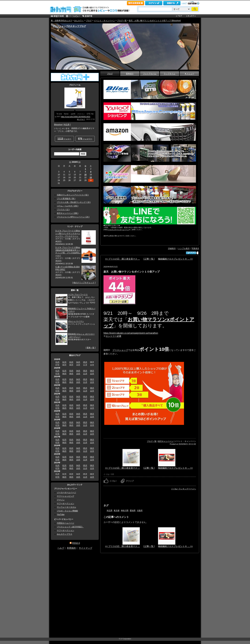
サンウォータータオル (66, 507)
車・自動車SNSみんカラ (61, 21)
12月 (92, 374)
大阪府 (140, 511)
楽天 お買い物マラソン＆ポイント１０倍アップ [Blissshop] (155, 21)
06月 (92, 371)
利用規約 (71, 548)
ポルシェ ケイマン (76, 321)
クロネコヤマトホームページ (119, 230)
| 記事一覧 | (149, 259)
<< (70, 162)
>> (79, 162)
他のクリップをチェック (84, 283)
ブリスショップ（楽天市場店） (70, 527)
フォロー (64, 139)
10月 (78, 374)
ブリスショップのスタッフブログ (69, 26)
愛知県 (133, 511)
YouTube (61, 514)
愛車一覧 (91, 348)
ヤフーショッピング (66, 496)
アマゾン (61, 500)
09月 (71, 374)
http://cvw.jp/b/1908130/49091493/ (75, 117)
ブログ (89, 21)
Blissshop (58, 125)
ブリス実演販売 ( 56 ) (66, 199)
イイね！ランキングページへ (184, 489)
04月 (78, 362)
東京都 (117, 511)
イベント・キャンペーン (104, 21)
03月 (71, 362)
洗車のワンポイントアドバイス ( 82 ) (73, 195)
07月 (57, 374)
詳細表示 (172, 248)
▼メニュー (189, 74)
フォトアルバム (150, 74)
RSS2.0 (76, 543)
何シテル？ (81, 119)
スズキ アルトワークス (78, 295)
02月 (64, 362)
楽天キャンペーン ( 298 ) (68, 213)
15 (85, 175)
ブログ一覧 (122, 21)
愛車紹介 (130, 74)
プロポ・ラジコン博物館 (67, 511)
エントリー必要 (114, 336)
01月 (57, 362)
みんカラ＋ (79, 21)
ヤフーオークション (66, 503)
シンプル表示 (184, 248)
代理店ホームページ (66, 523)
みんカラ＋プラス (65, 534)
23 (91, 178)
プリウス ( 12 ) (63, 210)
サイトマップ (85, 548)
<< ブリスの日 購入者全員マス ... (122, 259)
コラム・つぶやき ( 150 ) (68, 206)
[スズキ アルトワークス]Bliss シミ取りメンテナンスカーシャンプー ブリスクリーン (68, 233)
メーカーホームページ (66, 492)
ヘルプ (184, 3)
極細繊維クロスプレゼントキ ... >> (175, 259)
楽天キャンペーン (166, 441)
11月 (85, 374)
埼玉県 (110, 511)
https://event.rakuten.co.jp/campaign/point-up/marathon (131, 333)
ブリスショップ (120, 350)
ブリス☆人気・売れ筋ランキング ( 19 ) (74, 202)
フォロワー (85, 139)
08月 (64, 374)
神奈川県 (125, 511)
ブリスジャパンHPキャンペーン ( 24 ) (73, 217)
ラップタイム (169, 74)
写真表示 (195, 248)
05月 (85, 362)
